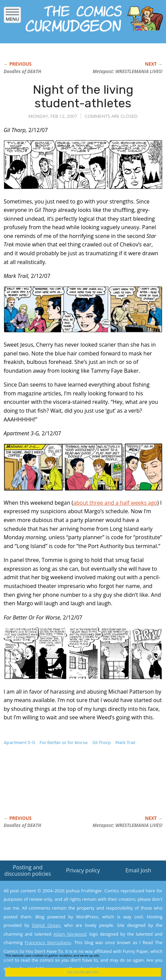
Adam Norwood (70, 934)
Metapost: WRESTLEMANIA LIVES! (127, 71)
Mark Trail (125, 743)
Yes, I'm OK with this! (83, 972)
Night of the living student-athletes (83, 96)
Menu (12, 17)
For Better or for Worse (64, 743)
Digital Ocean (46, 925)
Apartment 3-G (19, 743)
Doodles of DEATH (23, 71)
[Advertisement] (58, 788)
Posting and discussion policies (28, 870)
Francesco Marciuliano (48, 942)
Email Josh (138, 870)
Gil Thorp (102, 743)
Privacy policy (83, 870)
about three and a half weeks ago (115, 503)
